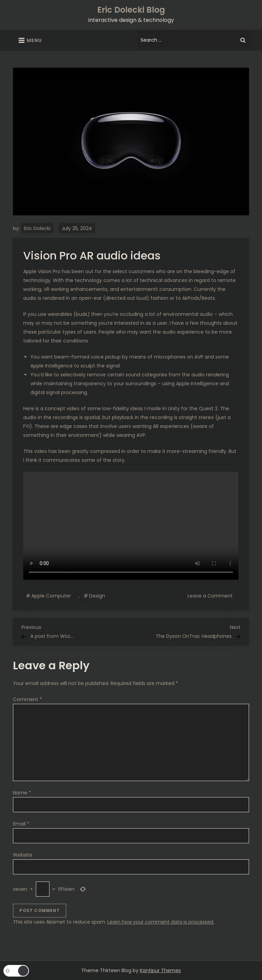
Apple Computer (51, 596)
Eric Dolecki (37, 228)
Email (21, 824)
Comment (27, 699)
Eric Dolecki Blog (131, 10)
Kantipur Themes (160, 970)
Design (97, 596)
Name (22, 793)
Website (23, 855)
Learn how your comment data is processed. (161, 922)
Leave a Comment (212, 595)
